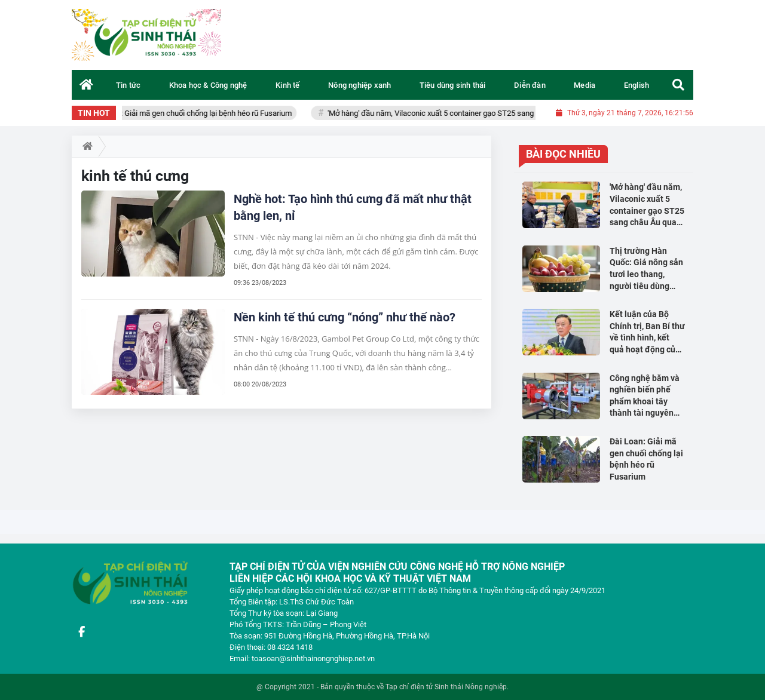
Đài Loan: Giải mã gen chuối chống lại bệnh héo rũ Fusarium (200, 113)
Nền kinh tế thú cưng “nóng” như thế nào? (345, 317)
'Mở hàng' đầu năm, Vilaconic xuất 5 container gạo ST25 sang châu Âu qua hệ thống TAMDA (490, 113)
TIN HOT (94, 113)
